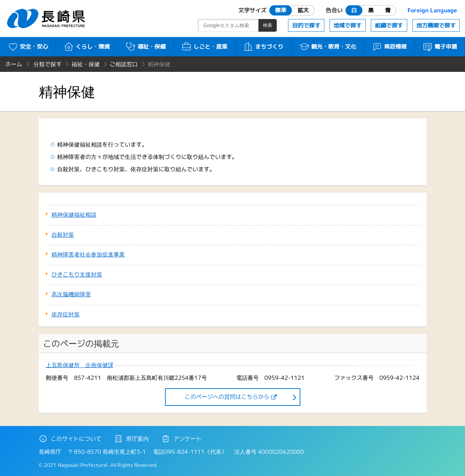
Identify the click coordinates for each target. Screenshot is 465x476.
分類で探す (48, 64)
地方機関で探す (436, 25)
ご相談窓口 (124, 64)
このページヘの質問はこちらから (227, 397)
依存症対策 (66, 314)
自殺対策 (63, 235)
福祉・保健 (145, 47)
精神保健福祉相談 (74, 215)
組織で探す (389, 25)
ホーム (14, 64)
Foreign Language (432, 10)
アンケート (182, 439)
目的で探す (306, 25)
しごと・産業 (204, 47)
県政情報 (389, 47)
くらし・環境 (87, 47)
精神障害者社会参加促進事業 (88, 254)
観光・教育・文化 (328, 47)
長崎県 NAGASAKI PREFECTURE (47, 18)
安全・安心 (28, 47)
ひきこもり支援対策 (77, 274)
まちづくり (263, 47)
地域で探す (348, 25)
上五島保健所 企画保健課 (80, 365)
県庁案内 (131, 439)
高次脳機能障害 (71, 294)
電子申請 (440, 47)
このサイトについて (70, 439)
